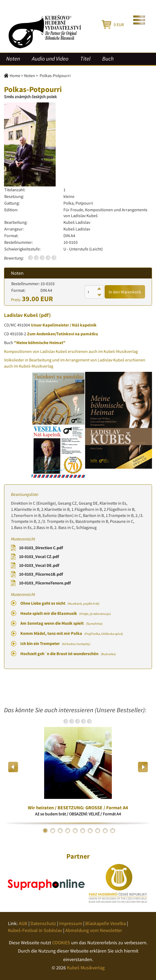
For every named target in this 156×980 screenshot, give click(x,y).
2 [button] (53, 831)
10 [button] (113, 831)
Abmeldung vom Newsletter (94, 930)
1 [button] (45, 831)
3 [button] (60, 831)
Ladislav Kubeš (21, 315)
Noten (13, 59)
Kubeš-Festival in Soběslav (35, 930)
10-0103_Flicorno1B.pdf (41, 574)
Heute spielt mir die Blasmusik (66, 613)
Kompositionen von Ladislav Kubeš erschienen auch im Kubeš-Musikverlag (71, 351)
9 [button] (105, 831)
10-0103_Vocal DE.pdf (39, 565)
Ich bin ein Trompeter (55, 643)
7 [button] (90, 831)
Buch (108, 59)
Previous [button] (13, 767)
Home (15, 75)
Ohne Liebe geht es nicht (60, 603)
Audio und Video (50, 59)
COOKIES (61, 943)
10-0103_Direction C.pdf (41, 548)
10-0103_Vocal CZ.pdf (39, 556)
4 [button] (68, 831)
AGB (23, 923)
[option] (78, 767)
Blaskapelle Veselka (106, 923)
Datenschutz (43, 923)
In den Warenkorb (125, 292)
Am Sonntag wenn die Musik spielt (62, 623)
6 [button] (83, 831)
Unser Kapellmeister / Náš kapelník (64, 325)
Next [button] (143, 767)
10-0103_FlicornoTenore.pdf (45, 583)
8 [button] (98, 831)
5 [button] (75, 831)
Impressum (71, 923)
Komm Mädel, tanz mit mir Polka (72, 633)
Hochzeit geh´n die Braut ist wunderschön (68, 654)
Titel (85, 59)
